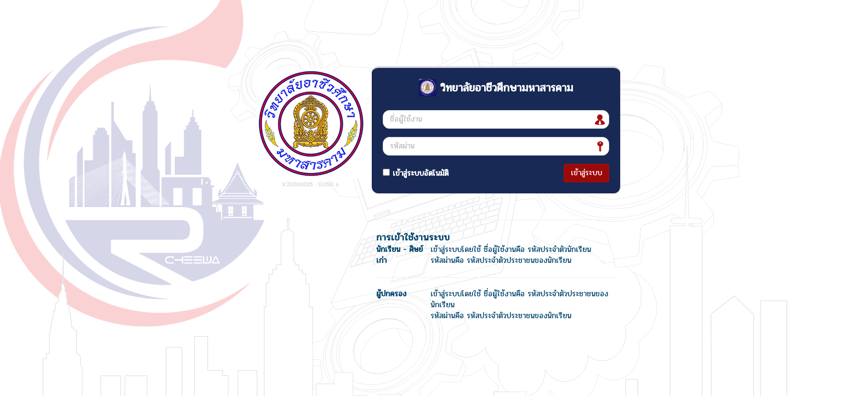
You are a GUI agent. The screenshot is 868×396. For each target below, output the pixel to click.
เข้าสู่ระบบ (586, 173)
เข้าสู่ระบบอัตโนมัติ (416, 173)
